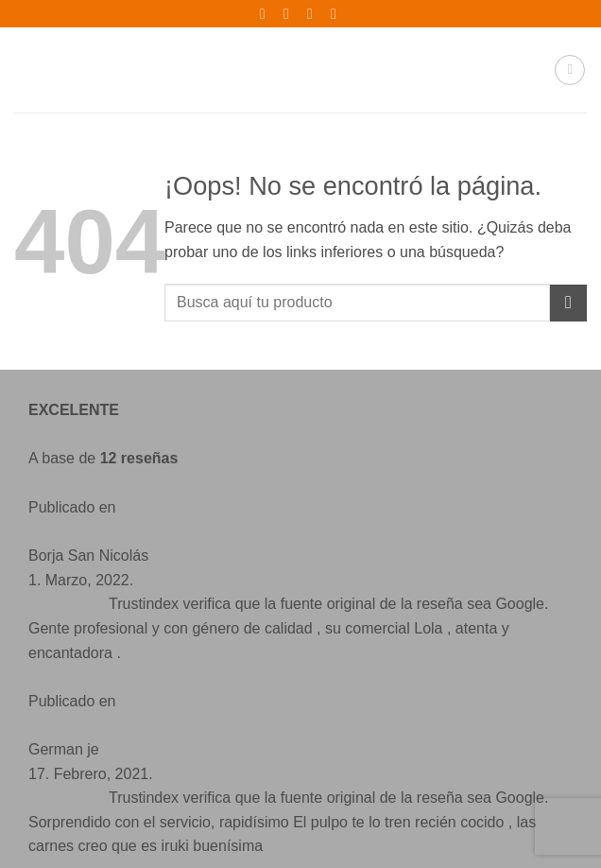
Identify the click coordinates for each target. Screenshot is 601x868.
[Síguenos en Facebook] (62, 734)
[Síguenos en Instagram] (101, 734)
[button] (570, 70)
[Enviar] (568, 303)
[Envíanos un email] (138, 734)
